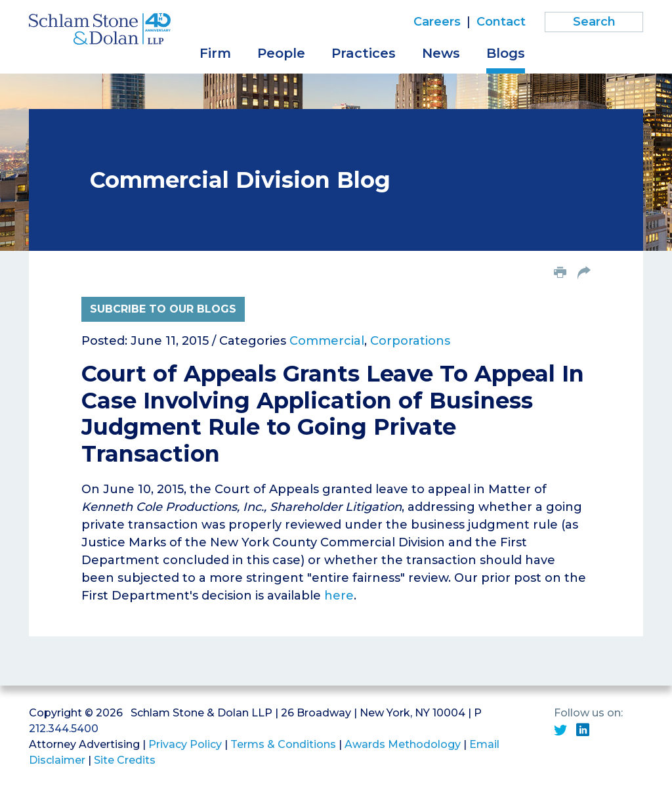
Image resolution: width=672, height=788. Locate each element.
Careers (437, 22)
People (281, 53)
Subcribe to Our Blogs (163, 309)
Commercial (327, 341)
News (441, 53)
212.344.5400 (64, 729)
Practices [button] (364, 53)
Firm (215, 53)
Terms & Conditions (283, 744)
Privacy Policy (185, 744)
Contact (501, 22)
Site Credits (125, 760)
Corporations (410, 341)
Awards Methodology (403, 744)
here (339, 596)
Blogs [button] (506, 53)
